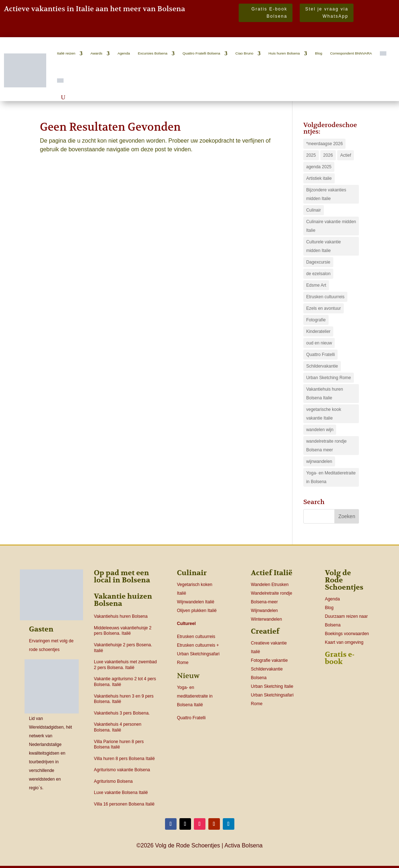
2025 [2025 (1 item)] (311, 155)
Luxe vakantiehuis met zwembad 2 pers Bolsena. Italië (125, 665)
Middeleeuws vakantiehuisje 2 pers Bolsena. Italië (123, 631)
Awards (96, 53)
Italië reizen (66, 53)
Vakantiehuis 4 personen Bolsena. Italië (118, 727)
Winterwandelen (266, 619)
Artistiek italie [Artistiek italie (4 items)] (319, 178)
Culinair (192, 573)
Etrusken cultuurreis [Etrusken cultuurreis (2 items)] (325, 297)
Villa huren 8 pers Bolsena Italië (124, 759)
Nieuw (188, 676)
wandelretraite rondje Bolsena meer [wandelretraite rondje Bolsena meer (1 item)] (326, 446)
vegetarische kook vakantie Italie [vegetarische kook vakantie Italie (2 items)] (324, 414)
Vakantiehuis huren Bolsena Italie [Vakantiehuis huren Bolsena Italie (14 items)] (325, 394)
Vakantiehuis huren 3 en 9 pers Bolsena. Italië (124, 699)
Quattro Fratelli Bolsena (201, 53)
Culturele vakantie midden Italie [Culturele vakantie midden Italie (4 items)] (324, 246)
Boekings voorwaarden (347, 634)
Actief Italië (272, 573)
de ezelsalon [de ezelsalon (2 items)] (318, 274)
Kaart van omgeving (344, 642)
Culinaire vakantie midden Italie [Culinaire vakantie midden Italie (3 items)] (331, 226)
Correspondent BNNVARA (351, 53)
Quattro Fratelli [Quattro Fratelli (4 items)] (320, 355)
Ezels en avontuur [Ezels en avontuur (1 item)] (324, 308)
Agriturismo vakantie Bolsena (122, 770)
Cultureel (186, 624)
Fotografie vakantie (269, 660)
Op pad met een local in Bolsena (122, 576)
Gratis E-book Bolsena (269, 13)
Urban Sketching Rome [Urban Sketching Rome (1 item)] (329, 378)
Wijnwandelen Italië (196, 602)
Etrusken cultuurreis (196, 637)
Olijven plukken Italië (197, 611)
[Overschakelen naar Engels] (60, 81)
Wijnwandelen (264, 611)
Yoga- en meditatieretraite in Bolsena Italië (195, 696)
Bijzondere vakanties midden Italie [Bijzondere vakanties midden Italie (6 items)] (326, 194)
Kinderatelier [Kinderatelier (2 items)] (318, 331)
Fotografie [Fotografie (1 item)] (316, 320)
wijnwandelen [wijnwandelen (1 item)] (319, 461)
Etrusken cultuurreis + (198, 645)
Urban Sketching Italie (272, 686)
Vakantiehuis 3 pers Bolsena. (122, 713)
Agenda (123, 53)
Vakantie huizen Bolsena (123, 600)
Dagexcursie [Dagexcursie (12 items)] (318, 262)
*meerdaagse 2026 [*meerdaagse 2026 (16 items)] (324, 144)
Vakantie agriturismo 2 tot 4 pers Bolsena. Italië (125, 682)
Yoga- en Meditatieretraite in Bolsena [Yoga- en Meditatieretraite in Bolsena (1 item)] (331, 477)
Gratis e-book (340, 658)
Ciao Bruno (244, 53)
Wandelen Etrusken (270, 585)
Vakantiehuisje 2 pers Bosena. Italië (123, 648)
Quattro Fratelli (191, 718)
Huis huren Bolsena (284, 53)
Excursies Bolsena (153, 53)
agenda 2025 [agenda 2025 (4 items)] (319, 167)
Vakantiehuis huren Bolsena (121, 616)
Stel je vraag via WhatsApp (327, 13)
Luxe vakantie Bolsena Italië (121, 793)
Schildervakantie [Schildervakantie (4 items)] (322, 366)
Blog (318, 53)
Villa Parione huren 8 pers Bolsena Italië (119, 745)
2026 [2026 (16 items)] (328, 155)
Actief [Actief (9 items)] (346, 155)
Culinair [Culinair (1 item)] (314, 210)
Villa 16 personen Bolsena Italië (124, 804)
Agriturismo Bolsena (113, 781)
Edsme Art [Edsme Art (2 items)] (316, 285)
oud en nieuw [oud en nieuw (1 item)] (319, 343)
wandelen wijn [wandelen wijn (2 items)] (320, 430)
